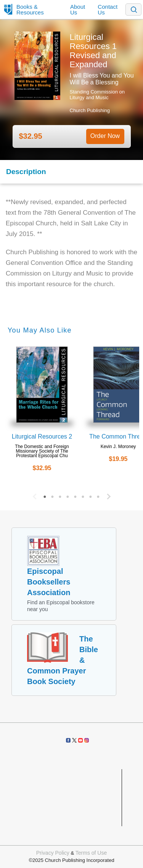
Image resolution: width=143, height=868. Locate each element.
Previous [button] (34, 495)
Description (26, 172)
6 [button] (83, 495)
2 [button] (53, 495)
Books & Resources (30, 10)
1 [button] (45, 495)
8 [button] (98, 495)
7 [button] (91, 495)
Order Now (105, 136)
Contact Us (108, 10)
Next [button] (110, 495)
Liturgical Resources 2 (42, 436)
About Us (78, 10)
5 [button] (76, 495)
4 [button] (68, 495)
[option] (42, 410)
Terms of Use (91, 853)
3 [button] (60, 495)
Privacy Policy (53, 853)
